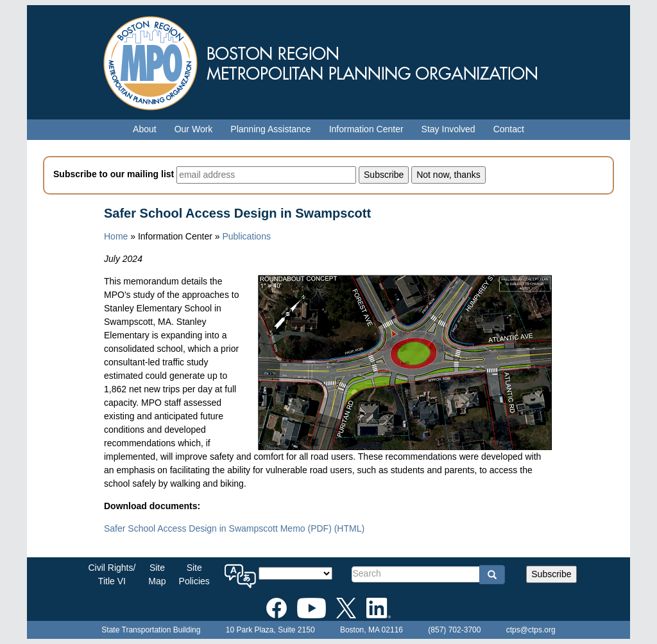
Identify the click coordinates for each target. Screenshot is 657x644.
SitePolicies (194, 574)
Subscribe (551, 574)
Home (116, 236)
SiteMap (157, 574)
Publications (246, 236)
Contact (509, 129)
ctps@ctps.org (531, 630)
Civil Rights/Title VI (112, 574)
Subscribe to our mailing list (114, 174)
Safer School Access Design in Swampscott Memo (218, 528)
